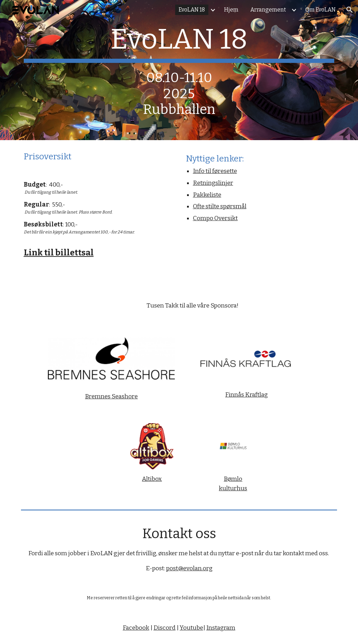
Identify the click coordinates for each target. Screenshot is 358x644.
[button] (350, 10)
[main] (179, 70)
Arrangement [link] (268, 10)
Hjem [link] (231, 10)
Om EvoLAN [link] (320, 10)
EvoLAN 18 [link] (192, 10)
